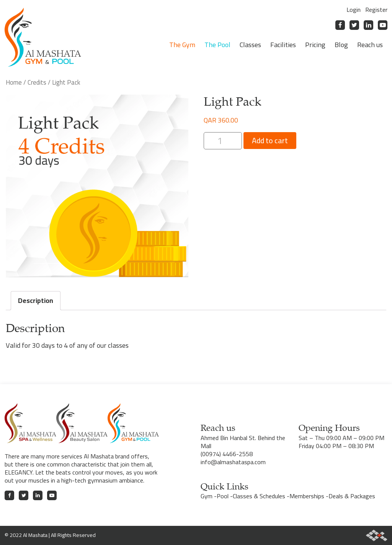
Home (14, 82)
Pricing (315, 45)
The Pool (217, 45)
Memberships (307, 496)
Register (376, 10)
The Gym (182, 45)
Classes (250, 45)
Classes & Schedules (259, 496)
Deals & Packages (352, 496)
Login (354, 10)
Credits (37, 82)
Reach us (370, 45)
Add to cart (270, 140)
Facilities (283, 45)
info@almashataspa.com (233, 462)
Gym (207, 496)
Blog (341, 45)
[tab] (36, 301)
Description (36, 300)
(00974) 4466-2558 (227, 454)
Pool (223, 496)
